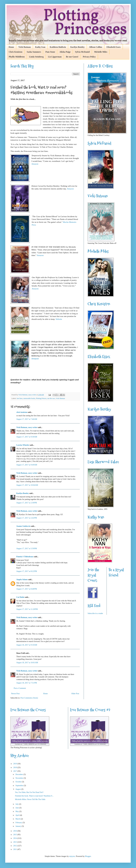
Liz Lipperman (55, 57)
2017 (15, 771)
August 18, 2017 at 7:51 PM (27, 683)
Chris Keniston (16, 52)
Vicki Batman (25, 47)
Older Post (75, 694)
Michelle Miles (101, 52)
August (18, 789)
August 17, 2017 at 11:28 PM (27, 609)
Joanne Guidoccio (23, 526)
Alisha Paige (65, 52)
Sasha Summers (34, 52)
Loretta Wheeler (23, 445)
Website (59, 319)
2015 (15, 835)
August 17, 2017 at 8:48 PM (27, 589)
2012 (15, 846)
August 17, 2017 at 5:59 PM (27, 549)
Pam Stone (50, 52)
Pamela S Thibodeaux (25, 557)
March (18, 819)
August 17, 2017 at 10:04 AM (27, 485)
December (19, 774)
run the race (51, 398)
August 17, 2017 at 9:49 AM (27, 465)
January (19, 826)
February (19, 823)
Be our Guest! (72, 57)
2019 (15, 764)
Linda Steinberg (36, 57)
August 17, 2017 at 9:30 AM (27, 437)
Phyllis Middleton (17, 57)
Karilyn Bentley (77, 47)
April (18, 815)
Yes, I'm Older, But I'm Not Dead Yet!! (29, 792)
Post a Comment (20, 688)
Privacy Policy (89, 57)
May (17, 811)
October (19, 782)
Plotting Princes (41, 398)
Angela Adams (22, 580)
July (17, 804)
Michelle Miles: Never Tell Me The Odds (30, 799)
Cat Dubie (20, 597)
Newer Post (15, 694)
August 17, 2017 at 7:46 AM (27, 419)
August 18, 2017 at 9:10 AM (27, 645)
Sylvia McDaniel (82, 52)
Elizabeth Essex (114, 47)
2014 (15, 838)
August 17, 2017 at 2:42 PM (27, 518)
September (20, 786)
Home (11, 47)
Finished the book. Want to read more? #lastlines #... (34, 796)
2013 (15, 842)
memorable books (29, 398)
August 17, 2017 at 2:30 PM (27, 503)
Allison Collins (96, 47)
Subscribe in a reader (95, 613)
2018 (15, 767)
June (17, 808)
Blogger (88, 856)
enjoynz (72, 856)
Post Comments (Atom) (29, 698)
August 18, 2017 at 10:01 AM (27, 663)
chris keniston (22, 412)
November (20, 778)
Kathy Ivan (40, 47)
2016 (15, 831)
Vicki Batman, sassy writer (27, 427)
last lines (20, 398)
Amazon (35, 164)
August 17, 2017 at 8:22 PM (27, 571)
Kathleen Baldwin (58, 47)
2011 (15, 849)
